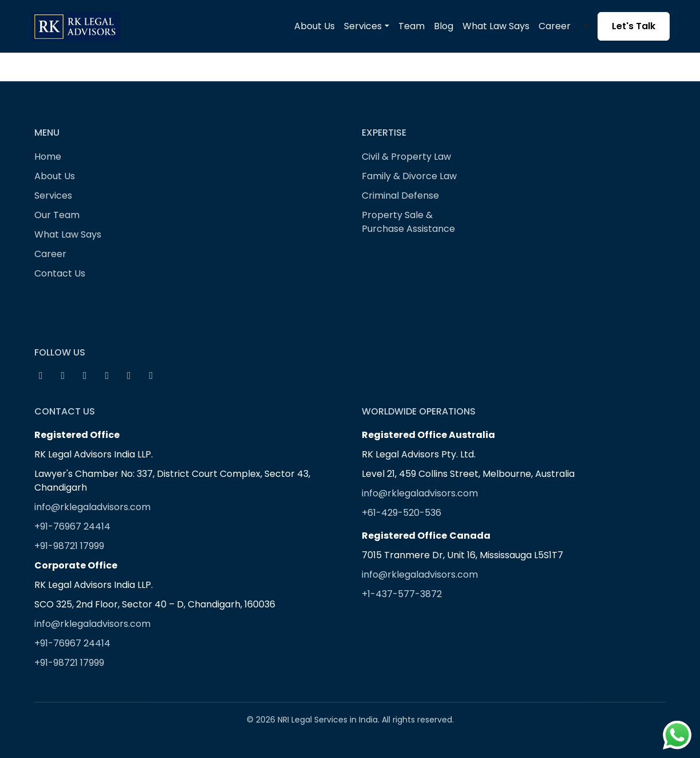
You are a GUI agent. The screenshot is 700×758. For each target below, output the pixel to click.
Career (555, 26)
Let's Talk (634, 26)
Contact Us (60, 273)
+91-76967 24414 (72, 526)
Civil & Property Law (406, 157)
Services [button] (363, 26)
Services (53, 196)
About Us (315, 26)
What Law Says (496, 26)
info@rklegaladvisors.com (92, 507)
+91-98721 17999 (69, 546)
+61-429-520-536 (402, 513)
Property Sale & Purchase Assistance (408, 222)
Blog (444, 26)
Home (48, 157)
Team (412, 26)
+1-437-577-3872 (402, 594)
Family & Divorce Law (409, 176)
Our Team (57, 215)
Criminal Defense (400, 196)
